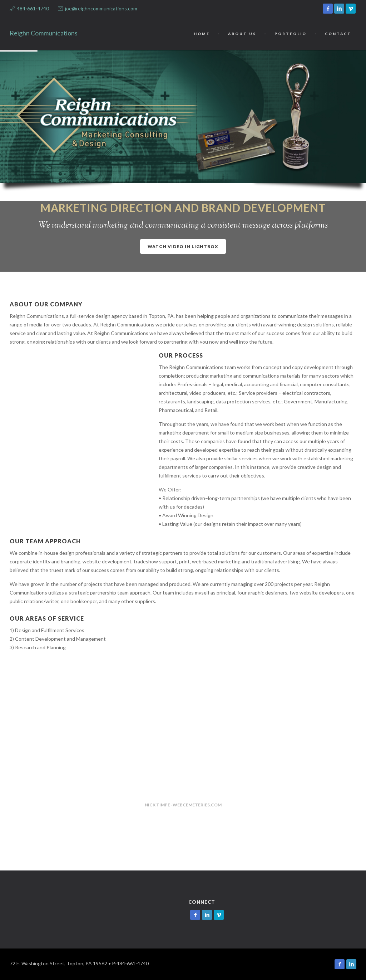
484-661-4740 (33, 8)
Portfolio (291, 34)
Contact (338, 34)
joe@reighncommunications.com (101, 8)
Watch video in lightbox (183, 246)
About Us (242, 34)
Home (202, 34)
